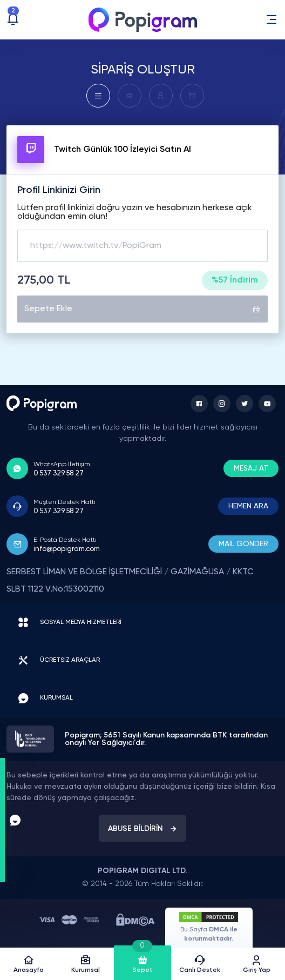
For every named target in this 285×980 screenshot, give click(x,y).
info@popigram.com (67, 549)
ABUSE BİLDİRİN (142, 829)
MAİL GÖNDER (243, 544)
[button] (272, 19)
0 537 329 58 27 (59, 474)
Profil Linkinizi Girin (59, 190)
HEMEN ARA (248, 506)
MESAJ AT (251, 468)
